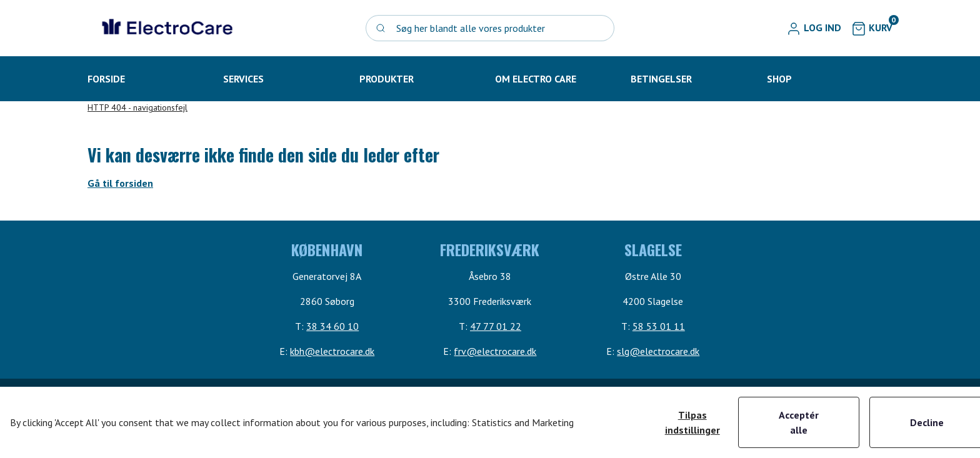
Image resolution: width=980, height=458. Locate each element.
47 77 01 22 (496, 326)
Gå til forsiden (120, 183)
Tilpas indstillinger (692, 422)
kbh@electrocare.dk (332, 351)
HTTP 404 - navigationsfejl (137, 107)
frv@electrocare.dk (495, 351)
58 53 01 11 (659, 326)
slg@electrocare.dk (658, 351)
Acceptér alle (799, 422)
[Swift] (166, 28)
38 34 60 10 (332, 326)
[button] (814, 28)
